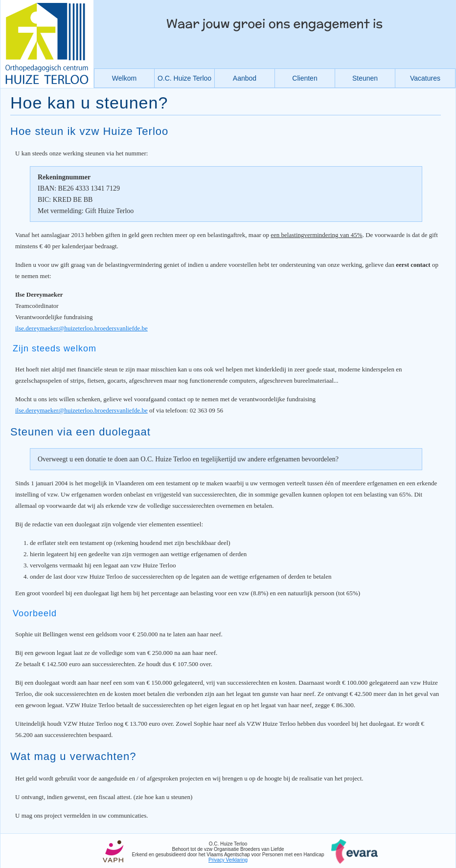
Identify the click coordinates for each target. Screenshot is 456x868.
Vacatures (425, 78)
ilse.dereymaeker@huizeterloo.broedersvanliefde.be (81, 328)
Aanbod (245, 78)
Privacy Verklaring (228, 860)
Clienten (305, 78)
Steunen (365, 78)
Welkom (124, 78)
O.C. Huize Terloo (184, 78)
